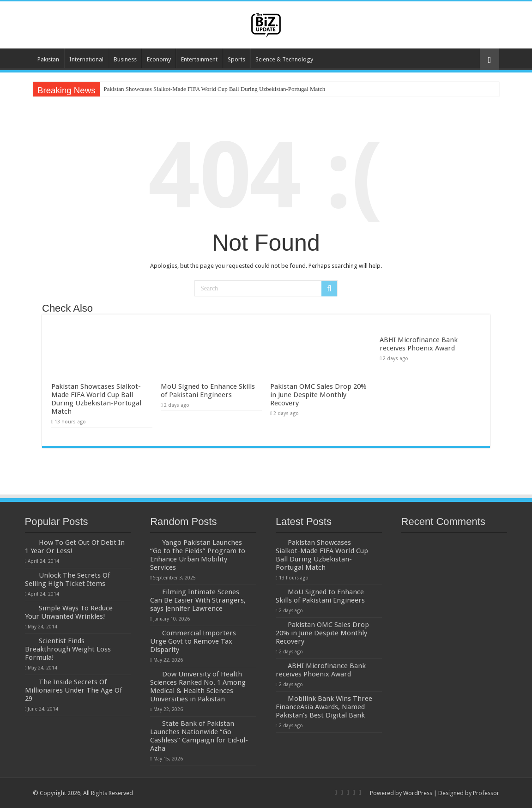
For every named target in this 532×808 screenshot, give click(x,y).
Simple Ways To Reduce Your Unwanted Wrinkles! (69, 612)
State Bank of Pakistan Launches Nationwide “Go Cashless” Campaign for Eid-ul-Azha (199, 736)
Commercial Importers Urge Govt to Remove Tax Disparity (193, 641)
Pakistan (48, 59)
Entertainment (199, 59)
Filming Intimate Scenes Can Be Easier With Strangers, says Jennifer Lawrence (198, 600)
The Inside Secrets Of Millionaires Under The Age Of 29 (73, 690)
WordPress (418, 793)
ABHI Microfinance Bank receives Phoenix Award (419, 344)
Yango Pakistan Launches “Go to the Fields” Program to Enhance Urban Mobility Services (198, 555)
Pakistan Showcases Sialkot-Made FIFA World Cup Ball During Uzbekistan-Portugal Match (214, 89)
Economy (159, 59)
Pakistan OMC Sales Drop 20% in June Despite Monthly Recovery (318, 395)
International (86, 59)
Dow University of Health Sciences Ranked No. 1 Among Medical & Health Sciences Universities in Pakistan (198, 687)
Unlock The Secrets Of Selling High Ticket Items (67, 579)
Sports (236, 59)
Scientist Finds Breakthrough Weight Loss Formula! (68, 649)
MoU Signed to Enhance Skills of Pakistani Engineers (208, 391)
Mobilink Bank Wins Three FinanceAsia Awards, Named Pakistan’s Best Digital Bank (324, 707)
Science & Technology (284, 59)
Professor (486, 793)
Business (125, 59)
